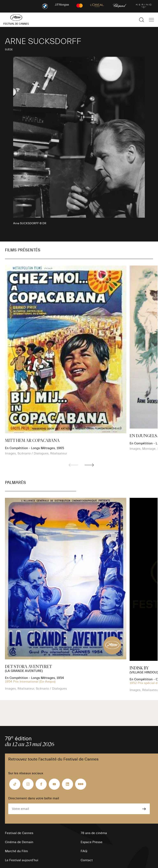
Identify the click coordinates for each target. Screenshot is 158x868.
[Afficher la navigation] (151, 20)
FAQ (84, 851)
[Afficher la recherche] (142, 20)
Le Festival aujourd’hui (22, 860)
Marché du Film (16, 851)
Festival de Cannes (19, 833)
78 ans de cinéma (94, 833)
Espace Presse (92, 842)
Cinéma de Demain (19, 842)
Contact (87, 860)
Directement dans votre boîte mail (34, 798)
